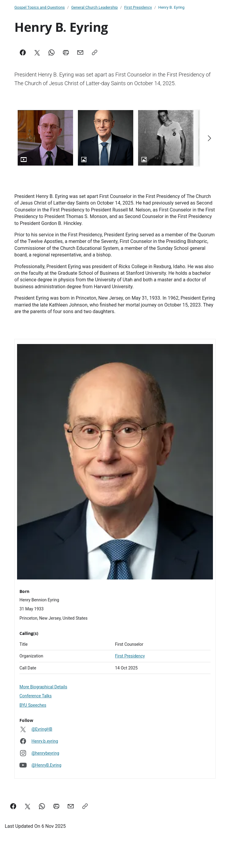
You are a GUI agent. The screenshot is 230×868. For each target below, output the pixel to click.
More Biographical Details (43, 687)
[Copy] (95, 52)
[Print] (66, 52)
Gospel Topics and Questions (40, 7)
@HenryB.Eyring (46, 765)
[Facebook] (23, 52)
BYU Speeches (33, 705)
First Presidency (138, 7)
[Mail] (80, 52)
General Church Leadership (95, 7)
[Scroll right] (209, 138)
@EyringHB (42, 729)
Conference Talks (36, 696)
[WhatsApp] (52, 52)
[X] (37, 52)
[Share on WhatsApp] (42, 806)
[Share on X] (28, 806)
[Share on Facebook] (13, 806)
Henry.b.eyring (45, 741)
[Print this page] (56, 806)
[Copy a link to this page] (85, 806)
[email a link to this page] (71, 806)
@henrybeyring (45, 753)
